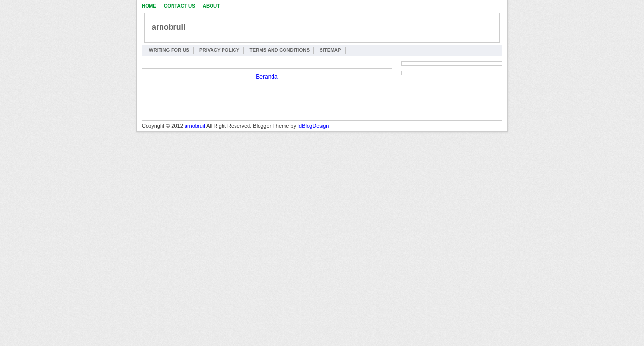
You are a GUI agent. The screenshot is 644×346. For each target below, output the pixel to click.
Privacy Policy (220, 50)
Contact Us (180, 6)
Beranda (266, 77)
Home (149, 6)
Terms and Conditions (279, 50)
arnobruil (168, 27)
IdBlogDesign (313, 126)
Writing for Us (169, 50)
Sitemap (330, 50)
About (211, 6)
